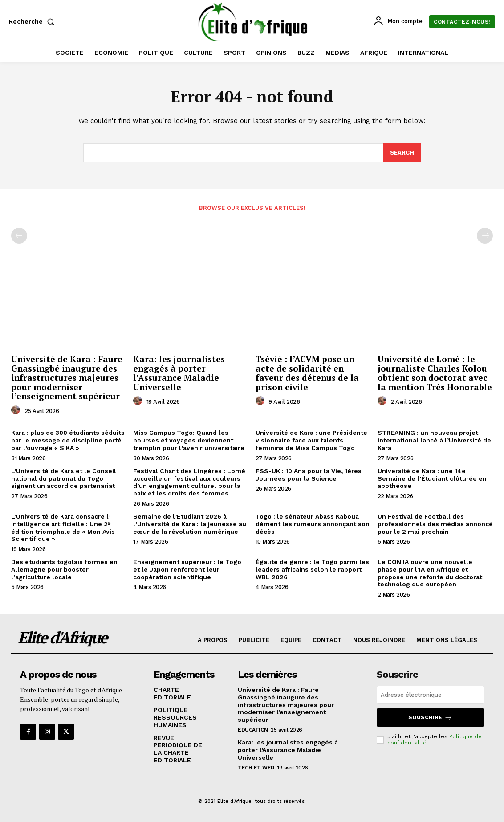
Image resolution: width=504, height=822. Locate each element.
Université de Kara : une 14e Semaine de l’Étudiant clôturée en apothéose (432, 478)
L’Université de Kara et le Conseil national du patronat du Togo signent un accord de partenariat (64, 478)
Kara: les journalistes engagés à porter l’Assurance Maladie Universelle (179, 373)
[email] (430, 695)
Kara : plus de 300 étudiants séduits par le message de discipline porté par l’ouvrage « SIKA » (68, 440)
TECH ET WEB (256, 767)
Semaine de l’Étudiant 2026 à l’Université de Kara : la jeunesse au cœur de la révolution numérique (190, 524)
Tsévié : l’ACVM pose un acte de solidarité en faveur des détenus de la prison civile (307, 373)
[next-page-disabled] (485, 236)
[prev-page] (19, 236)
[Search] (402, 153)
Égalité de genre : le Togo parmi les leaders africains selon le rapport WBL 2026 (312, 569)
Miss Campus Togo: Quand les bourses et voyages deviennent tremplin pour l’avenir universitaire (189, 440)
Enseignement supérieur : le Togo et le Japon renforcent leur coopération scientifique (187, 569)
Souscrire (430, 718)
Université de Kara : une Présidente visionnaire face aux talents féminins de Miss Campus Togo (311, 440)
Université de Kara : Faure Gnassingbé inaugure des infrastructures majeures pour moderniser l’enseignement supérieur (67, 378)
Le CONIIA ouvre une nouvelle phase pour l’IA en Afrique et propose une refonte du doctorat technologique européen (430, 573)
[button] (33, 21)
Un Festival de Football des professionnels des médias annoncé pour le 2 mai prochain (435, 524)
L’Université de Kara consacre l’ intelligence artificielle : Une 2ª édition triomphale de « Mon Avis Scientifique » (63, 528)
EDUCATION (253, 730)
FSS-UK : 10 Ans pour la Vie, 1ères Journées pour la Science (309, 475)
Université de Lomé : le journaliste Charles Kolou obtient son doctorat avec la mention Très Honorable (435, 373)
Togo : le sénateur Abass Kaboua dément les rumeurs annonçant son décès (313, 524)
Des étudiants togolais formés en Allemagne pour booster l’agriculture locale (64, 569)
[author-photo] (17, 410)
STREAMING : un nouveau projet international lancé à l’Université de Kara (434, 440)
